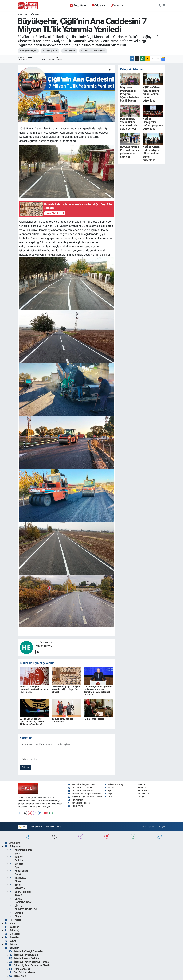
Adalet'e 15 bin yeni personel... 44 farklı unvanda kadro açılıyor (34, 689)
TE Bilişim (161, 827)
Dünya (109, 797)
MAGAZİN (17, 888)
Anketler (12, 937)
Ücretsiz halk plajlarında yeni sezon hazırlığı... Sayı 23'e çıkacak (66, 689)
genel (15, 853)
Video (10, 923)
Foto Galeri (79, 5)
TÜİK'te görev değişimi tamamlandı (63, 720)
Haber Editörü (44, 646)
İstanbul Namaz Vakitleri (81, 791)
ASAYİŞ (16, 895)
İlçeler (140, 797)
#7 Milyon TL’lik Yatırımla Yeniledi (93, 51)
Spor (109, 791)
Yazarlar (117, 5)
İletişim (11, 944)
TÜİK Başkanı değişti (94, 719)
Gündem (35, 14)
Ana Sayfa (12, 843)
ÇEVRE (16, 899)
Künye (10, 941)
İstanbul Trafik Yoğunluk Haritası (85, 794)
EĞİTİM (16, 906)
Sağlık (109, 794)
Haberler (22, 14)
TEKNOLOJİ (142, 794)
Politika (110, 788)
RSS (22, 827)
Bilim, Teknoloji (20, 892)
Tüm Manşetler (77, 800)
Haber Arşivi (75, 806)
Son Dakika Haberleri (79, 803)
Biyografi (12, 934)
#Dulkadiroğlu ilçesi (50, 51)
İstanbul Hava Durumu (80, 788)
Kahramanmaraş (114, 784)
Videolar (99, 5)
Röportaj (12, 930)
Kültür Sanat (142, 791)
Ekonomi (141, 788)
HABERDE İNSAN (21, 902)
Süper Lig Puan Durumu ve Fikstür (85, 797)
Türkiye (140, 784)
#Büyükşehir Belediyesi (28, 51)
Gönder (26, 767)
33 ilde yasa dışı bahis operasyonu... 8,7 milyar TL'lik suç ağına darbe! (32, 721)
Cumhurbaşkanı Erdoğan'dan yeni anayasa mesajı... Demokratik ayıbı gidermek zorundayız (98, 691)
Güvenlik (17, 913)
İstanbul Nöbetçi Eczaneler (82, 784)
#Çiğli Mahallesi (69, 51)
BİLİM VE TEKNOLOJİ (23, 909)
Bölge (15, 916)
